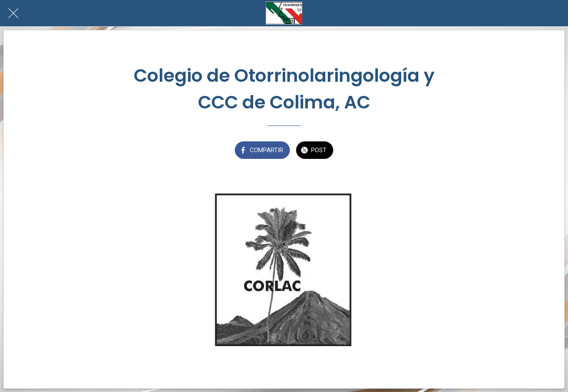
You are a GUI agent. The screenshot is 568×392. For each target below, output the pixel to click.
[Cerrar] (13, 13)
